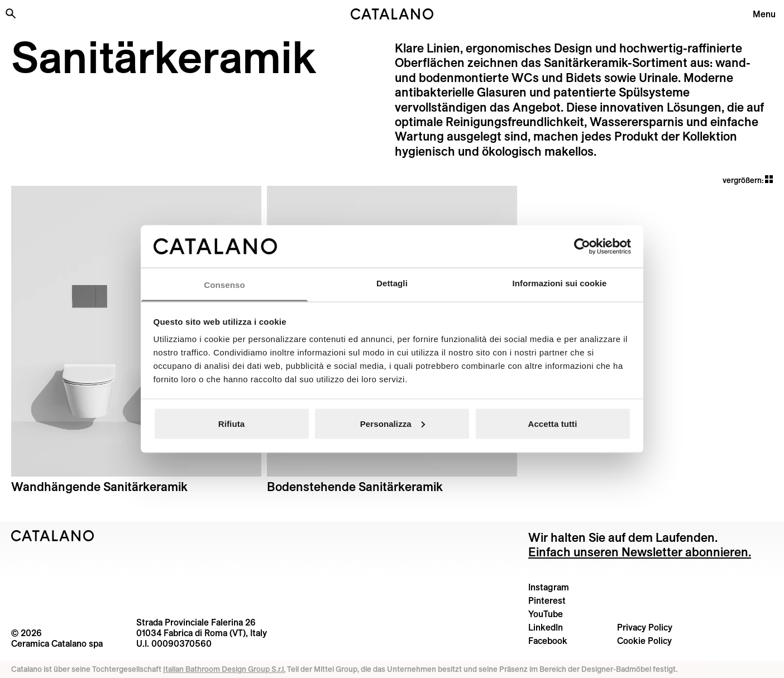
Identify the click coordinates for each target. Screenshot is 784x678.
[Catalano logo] (392, 14)
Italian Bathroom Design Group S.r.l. (224, 669)
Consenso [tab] (224, 285)
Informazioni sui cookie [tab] (560, 283)
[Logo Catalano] (53, 536)
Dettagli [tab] (392, 283)
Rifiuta (231, 423)
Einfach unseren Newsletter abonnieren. (640, 552)
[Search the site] (11, 13)
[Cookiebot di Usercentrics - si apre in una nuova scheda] (582, 246)
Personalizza (393, 423)
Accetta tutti (553, 423)
